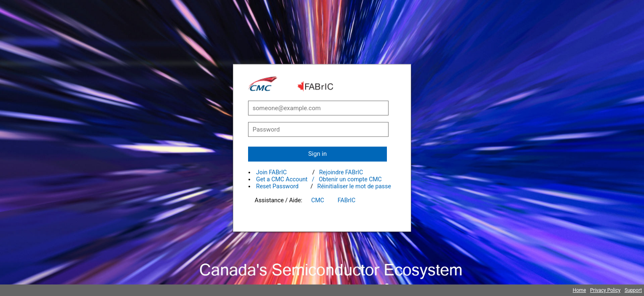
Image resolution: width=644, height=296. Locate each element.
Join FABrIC (271, 172)
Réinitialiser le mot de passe (354, 186)
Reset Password (277, 186)
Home (579, 290)
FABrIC (346, 200)
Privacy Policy (605, 290)
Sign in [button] (318, 154)
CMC (318, 200)
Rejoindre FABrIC (341, 172)
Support (633, 290)
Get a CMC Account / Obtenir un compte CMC (319, 179)
